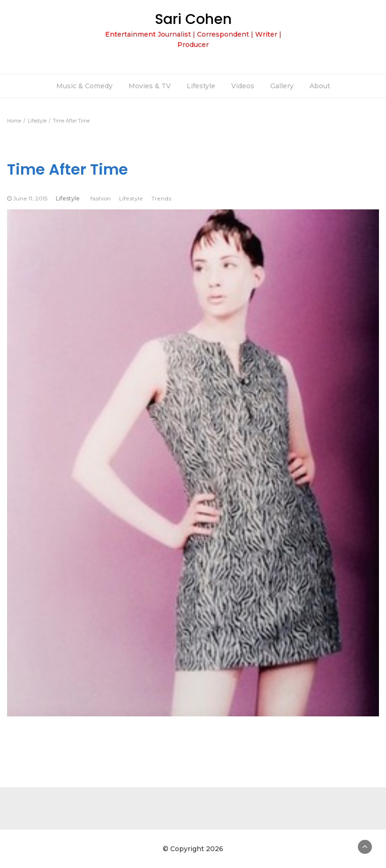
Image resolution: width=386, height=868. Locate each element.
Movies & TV (150, 86)
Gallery (282, 86)
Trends (161, 198)
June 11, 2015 (30, 198)
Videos (243, 86)
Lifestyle (201, 86)
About (320, 86)
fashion (101, 198)
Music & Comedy (84, 86)
